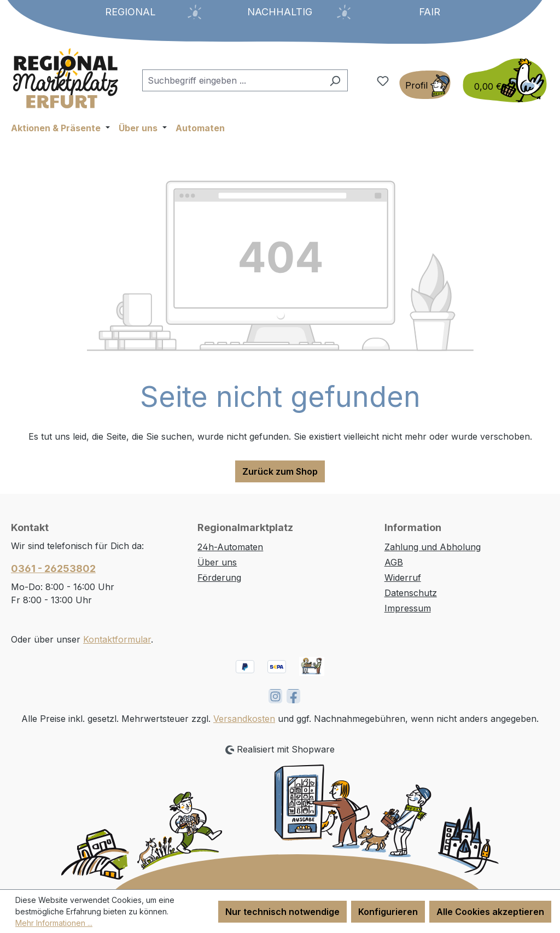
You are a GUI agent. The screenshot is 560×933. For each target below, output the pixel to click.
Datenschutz (411, 593)
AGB (394, 562)
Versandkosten (244, 719)
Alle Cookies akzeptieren (490, 912)
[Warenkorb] (501, 80)
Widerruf (403, 578)
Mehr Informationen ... (54, 923)
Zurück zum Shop (280, 471)
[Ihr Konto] (425, 85)
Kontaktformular (117, 639)
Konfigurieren (388, 912)
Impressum (408, 608)
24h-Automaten (230, 547)
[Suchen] (335, 80)
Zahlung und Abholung (433, 547)
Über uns (217, 562)
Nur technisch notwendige (282, 912)
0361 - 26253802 (53, 568)
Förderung (219, 578)
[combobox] (232, 80)
